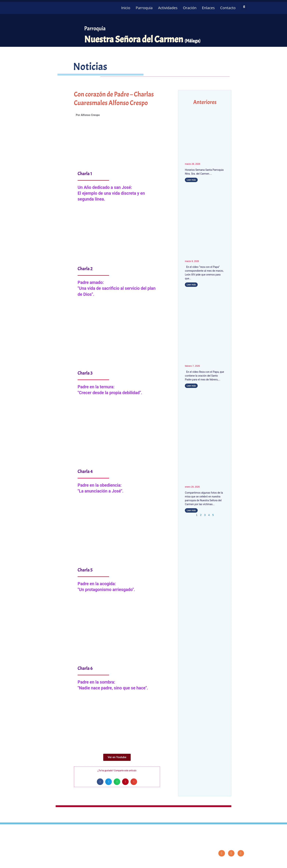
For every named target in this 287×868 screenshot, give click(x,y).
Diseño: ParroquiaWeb (234, 863)
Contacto (228, 8)
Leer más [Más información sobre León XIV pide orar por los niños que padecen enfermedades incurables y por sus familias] (191, 386)
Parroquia (144, 8)
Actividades (168, 8)
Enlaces (208, 8)
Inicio (126, 8)
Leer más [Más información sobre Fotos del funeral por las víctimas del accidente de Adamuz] (191, 510)
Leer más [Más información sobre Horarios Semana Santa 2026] (191, 180)
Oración (190, 8)
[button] (244, 7)
